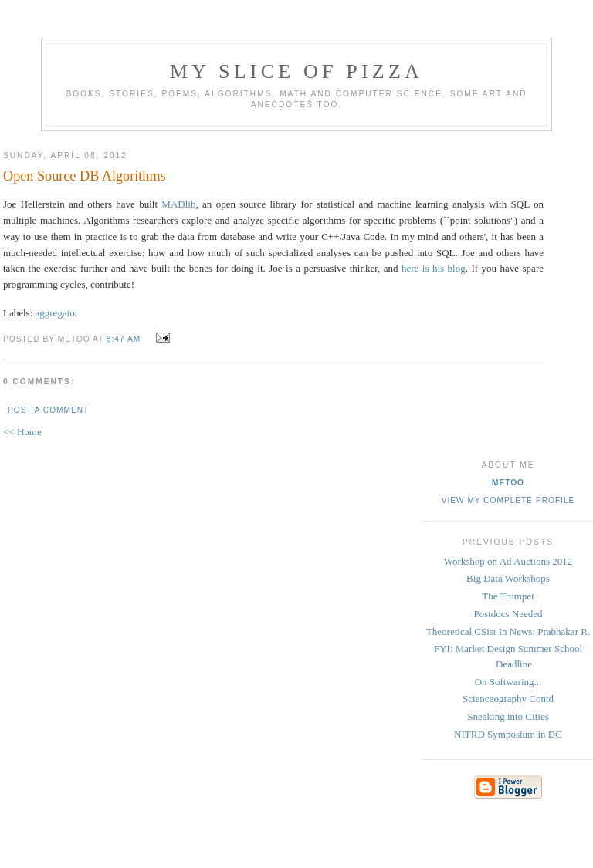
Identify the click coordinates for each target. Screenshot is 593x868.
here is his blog (434, 268)
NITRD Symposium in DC (508, 734)
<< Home (22, 432)
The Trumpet (508, 596)
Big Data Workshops (508, 578)
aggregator (57, 313)
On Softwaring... (508, 682)
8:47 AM (124, 339)
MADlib (178, 204)
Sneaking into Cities (508, 716)
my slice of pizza (296, 71)
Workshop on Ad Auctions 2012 (508, 561)
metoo (508, 483)
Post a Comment (48, 410)
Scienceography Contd (508, 699)
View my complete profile (508, 500)
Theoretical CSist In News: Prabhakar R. (508, 632)
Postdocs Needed (508, 614)
